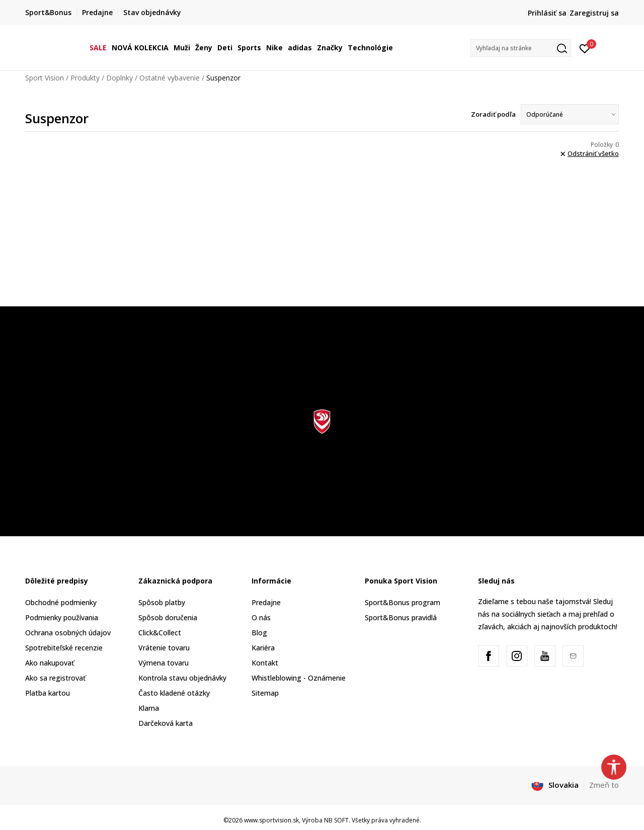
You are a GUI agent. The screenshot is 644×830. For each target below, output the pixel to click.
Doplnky (119, 78)
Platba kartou (48, 693)
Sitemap (265, 693)
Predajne (266, 602)
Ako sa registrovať (55, 678)
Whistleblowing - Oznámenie (299, 678)
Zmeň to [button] (604, 785)
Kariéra (263, 648)
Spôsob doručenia (168, 617)
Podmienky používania (62, 617)
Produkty (85, 78)
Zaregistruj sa (594, 13)
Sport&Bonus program (403, 602)
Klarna (149, 708)
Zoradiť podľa (493, 114)
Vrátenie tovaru (164, 648)
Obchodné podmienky (61, 602)
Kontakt (265, 663)
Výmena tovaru (164, 663)
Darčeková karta (166, 723)
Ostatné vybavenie (170, 78)
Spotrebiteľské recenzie (64, 648)
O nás (261, 617)
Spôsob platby (162, 602)
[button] (521, 48)
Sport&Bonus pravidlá (401, 617)
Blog (259, 633)
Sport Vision (45, 78)
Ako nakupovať (50, 663)
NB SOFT (336, 820)
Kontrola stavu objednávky (182, 678)
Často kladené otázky (174, 693)
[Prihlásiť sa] (585, 48)
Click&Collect (160, 633)
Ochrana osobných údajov (68, 633)
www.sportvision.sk (271, 820)
